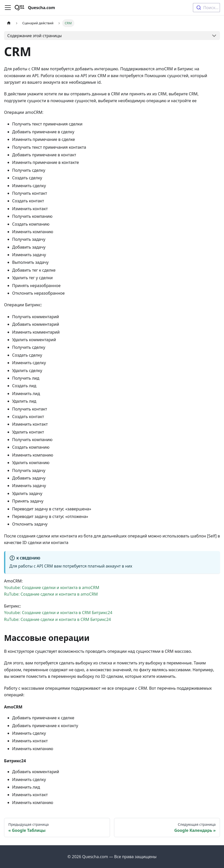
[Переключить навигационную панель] (8, 8)
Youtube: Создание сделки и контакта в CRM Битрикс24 (58, 613)
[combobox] (206, 8)
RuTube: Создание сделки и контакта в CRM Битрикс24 (58, 619)
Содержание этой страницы (35, 36)
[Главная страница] (9, 23)
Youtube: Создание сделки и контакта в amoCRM (52, 588)
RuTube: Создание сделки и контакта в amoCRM (51, 594)
